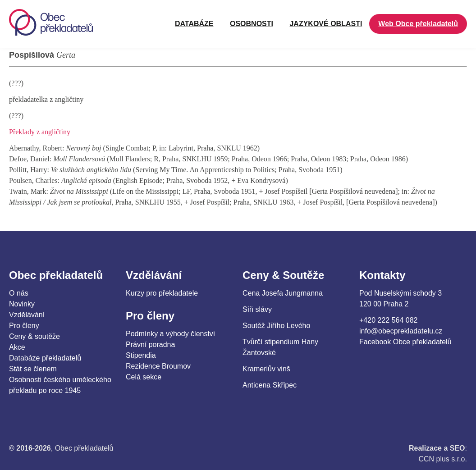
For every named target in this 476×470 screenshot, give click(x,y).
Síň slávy (257, 309)
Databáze (194, 24)
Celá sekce (144, 377)
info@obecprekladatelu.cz (401, 331)
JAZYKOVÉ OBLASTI (326, 24)
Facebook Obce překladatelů (405, 342)
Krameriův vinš (266, 369)
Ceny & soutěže (34, 336)
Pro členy (24, 326)
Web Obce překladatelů (418, 24)
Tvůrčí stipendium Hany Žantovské (280, 347)
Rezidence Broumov (158, 366)
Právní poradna (150, 345)
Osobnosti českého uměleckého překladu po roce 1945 (60, 385)
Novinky (22, 304)
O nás (19, 293)
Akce (17, 347)
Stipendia (141, 355)
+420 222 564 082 (388, 320)
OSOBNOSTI (252, 24)
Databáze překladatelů (45, 358)
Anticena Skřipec (270, 385)
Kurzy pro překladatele (162, 293)
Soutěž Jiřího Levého (276, 326)
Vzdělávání (27, 315)
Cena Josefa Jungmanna (283, 293)
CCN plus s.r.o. (443, 459)
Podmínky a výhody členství (170, 334)
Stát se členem (33, 369)
